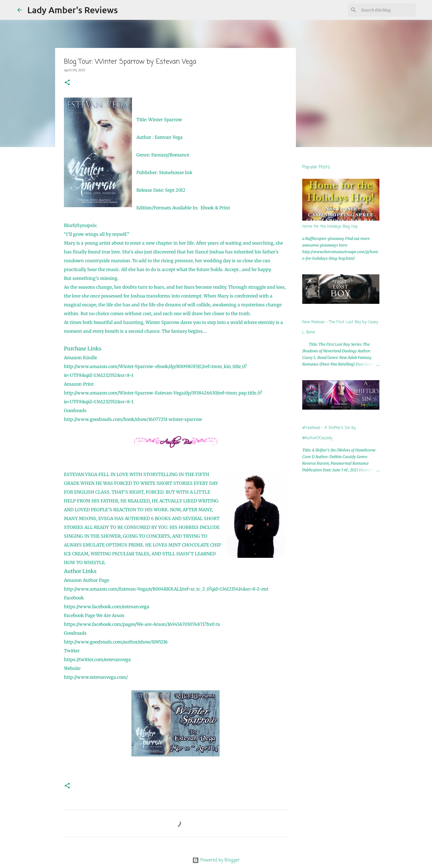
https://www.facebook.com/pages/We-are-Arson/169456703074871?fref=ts (142, 624)
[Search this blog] (387, 10)
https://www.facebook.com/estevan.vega (107, 607)
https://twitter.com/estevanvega (97, 659)
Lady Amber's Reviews (73, 10)
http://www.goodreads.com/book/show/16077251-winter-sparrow (133, 419)
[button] (67, 83)
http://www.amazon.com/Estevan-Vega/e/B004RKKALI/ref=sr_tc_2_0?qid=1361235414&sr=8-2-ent (166, 589)
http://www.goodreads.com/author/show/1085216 (116, 642)
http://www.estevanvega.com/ (96, 677)
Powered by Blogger (216, 860)
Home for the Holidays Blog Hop (330, 227)
